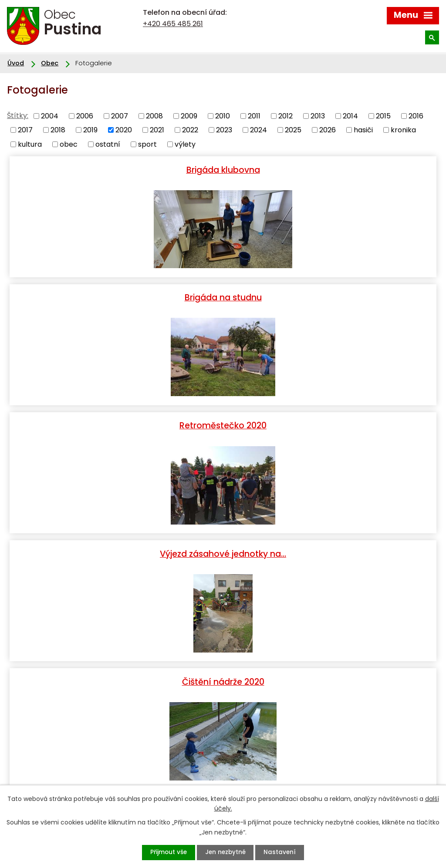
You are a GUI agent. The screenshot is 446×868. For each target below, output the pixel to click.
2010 (223, 116)
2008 (154, 116)
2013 (318, 116)
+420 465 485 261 (173, 24)
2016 (416, 116)
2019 (90, 130)
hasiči (363, 130)
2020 (124, 130)
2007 (120, 116)
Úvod (16, 63)
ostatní (108, 144)
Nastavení (283, 852)
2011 (254, 116)
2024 (258, 130)
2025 (293, 130)
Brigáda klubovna (115, 169)
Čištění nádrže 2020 (115, 424)
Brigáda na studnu (331, 169)
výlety (185, 144)
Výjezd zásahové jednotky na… (331, 296)
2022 (190, 130)
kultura (30, 144)
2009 (189, 116)
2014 (350, 116)
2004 (50, 116)
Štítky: (18, 116)
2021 (157, 130)
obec (69, 144)
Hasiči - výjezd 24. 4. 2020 (223, 551)
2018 (58, 130)
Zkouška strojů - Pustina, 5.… (331, 424)
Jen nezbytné (225, 852)
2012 (286, 116)
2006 (85, 116)
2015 (383, 116)
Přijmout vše (166, 852)
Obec (50, 63)
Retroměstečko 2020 (115, 296)
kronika (403, 130)
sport (147, 144)
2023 (224, 130)
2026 (328, 130)
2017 (25, 130)
